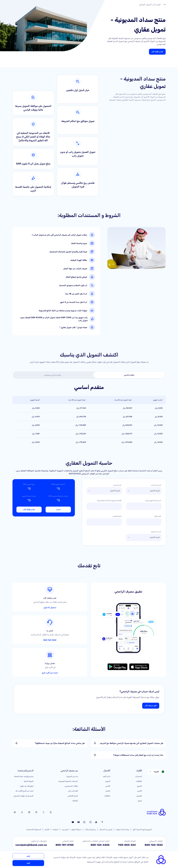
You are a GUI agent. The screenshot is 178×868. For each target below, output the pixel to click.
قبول (28, 863)
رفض (28, 856)
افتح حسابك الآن (151, 702)
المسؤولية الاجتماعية (34, 826)
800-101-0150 (65, 842)
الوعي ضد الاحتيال (106, 826)
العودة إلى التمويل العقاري (152, 5)
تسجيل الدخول (67, 596)
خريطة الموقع (76, 826)
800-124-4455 (100, 842)
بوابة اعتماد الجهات (122, 826)
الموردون (65, 826)
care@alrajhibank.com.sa (31, 842)
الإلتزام (47, 826)
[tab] (129, 375)
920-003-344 (127, 842)
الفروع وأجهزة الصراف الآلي (142, 826)
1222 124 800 (67, 628)
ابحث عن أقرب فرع (65, 659)
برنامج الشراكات (90, 826)
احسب (58, 509)
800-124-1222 (154, 842)
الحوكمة (56, 826)
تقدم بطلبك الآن (157, 52)
